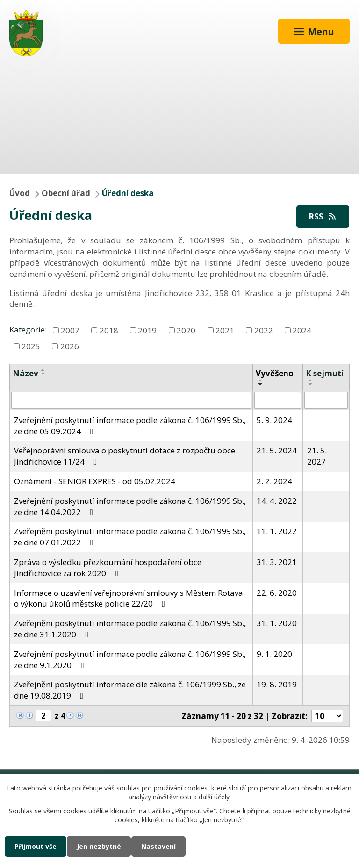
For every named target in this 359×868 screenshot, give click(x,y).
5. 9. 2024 (274, 420)
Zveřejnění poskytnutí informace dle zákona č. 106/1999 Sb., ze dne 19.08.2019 (130, 690)
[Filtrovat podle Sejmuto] (326, 400)
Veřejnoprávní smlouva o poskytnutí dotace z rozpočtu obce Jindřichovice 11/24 (125, 456)
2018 (109, 330)
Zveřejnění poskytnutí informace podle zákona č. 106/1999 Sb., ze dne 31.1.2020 (130, 629)
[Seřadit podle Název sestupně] (43, 374)
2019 (147, 330)
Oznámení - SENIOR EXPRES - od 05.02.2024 (95, 481)
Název (25, 373)
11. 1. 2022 (277, 531)
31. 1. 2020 (277, 623)
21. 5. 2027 (317, 456)
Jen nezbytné (99, 846)
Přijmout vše (36, 846)
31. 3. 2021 (277, 562)
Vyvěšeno (275, 373)
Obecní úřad (66, 193)
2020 (186, 330)
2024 (302, 330)
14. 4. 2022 (277, 501)
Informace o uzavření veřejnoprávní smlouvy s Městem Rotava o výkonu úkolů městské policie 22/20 (129, 598)
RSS (323, 216)
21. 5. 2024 (277, 450)
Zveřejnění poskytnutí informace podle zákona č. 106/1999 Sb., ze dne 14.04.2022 (130, 506)
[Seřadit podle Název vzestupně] (43, 370)
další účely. (215, 797)
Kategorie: (28, 329)
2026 (70, 346)
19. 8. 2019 (277, 684)
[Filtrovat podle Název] (131, 400)
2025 (31, 346)
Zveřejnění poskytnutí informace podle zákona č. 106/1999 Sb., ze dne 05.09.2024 (130, 426)
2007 (70, 330)
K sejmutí (325, 373)
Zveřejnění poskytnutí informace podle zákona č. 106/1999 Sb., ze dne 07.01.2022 (130, 537)
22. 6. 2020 (277, 593)
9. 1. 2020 (274, 654)
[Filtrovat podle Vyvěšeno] (278, 400)
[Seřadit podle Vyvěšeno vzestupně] (261, 381)
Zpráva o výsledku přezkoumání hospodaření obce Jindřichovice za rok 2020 (108, 568)
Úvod (20, 193)
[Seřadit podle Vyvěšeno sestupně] (261, 384)
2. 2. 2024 (274, 481)
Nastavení (158, 846)
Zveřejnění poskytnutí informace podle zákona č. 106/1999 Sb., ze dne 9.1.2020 (130, 660)
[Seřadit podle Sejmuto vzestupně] (311, 381)
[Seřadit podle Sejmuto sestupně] (311, 384)
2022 (264, 330)
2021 (225, 330)
